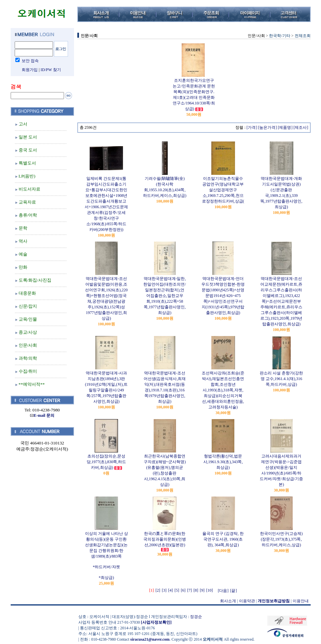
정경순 (196, 617)
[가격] (252, 127)
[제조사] (301, 127)
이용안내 (301, 601)
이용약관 (247, 601)
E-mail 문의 (42, 415)
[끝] (234, 591)
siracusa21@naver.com (150, 639)
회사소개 (228, 601)
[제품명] (285, 127)
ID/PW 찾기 (51, 70)
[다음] (223, 591)
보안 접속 (30, 61)
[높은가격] (268, 127)
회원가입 (30, 70)
